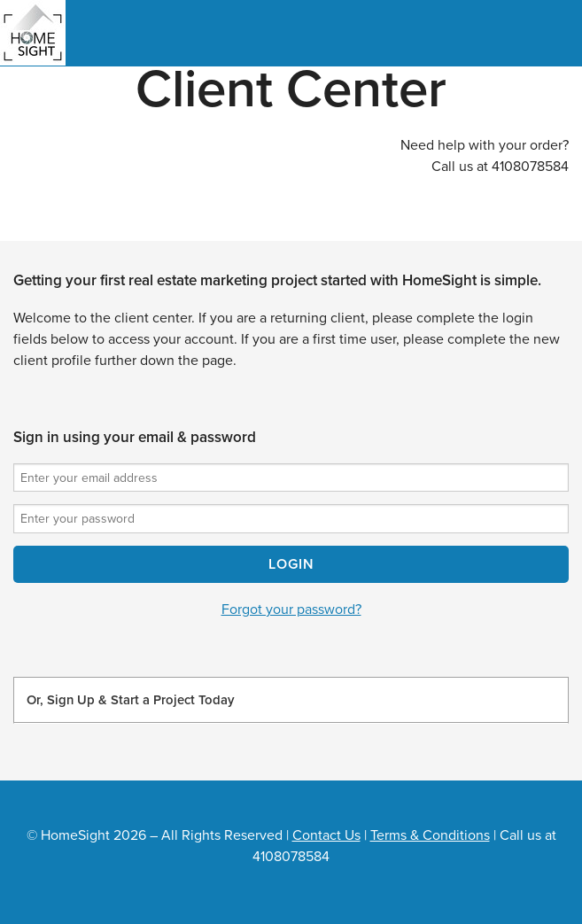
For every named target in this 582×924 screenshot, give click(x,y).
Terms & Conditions (430, 835)
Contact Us (326, 835)
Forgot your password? (291, 610)
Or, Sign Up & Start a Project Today (130, 700)
